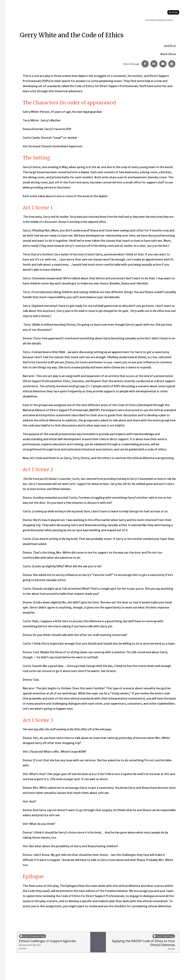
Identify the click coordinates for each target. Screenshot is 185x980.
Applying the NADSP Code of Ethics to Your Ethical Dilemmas (142, 942)
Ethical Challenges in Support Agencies (54, 942)
